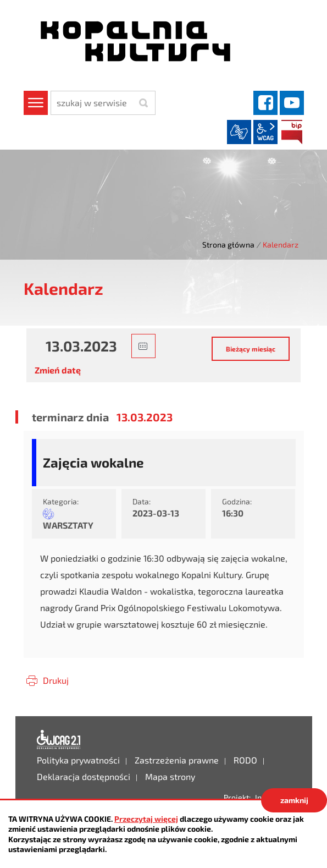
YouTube (292, 103)
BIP (292, 132)
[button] (143, 346)
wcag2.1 (265, 132)
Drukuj (56, 680)
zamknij (294, 800)
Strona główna (228, 245)
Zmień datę (58, 370)
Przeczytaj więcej (146, 819)
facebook (265, 103)
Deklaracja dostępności (59, 740)
